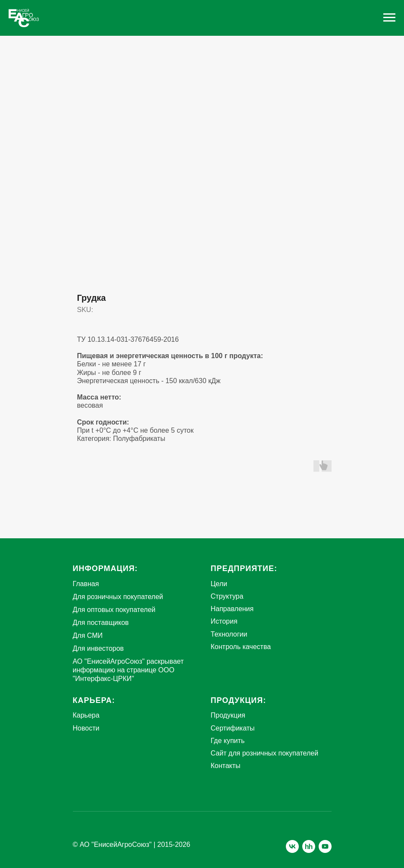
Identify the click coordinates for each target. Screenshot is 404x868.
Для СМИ (88, 635)
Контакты (226, 766)
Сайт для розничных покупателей (265, 753)
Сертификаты (233, 728)
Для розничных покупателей (118, 597)
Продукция (228, 715)
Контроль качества (241, 647)
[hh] (309, 846)
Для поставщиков (101, 623)
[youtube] (325, 846)
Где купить (228, 741)
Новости (86, 728)
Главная (86, 584)
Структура (227, 596)
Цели (219, 584)
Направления (232, 609)
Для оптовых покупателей (114, 610)
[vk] (292, 846)
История (224, 621)
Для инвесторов (99, 648)
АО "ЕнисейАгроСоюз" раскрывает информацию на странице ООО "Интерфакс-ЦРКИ (128, 670)
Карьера (86, 715)
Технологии (229, 634)
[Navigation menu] (389, 18)
